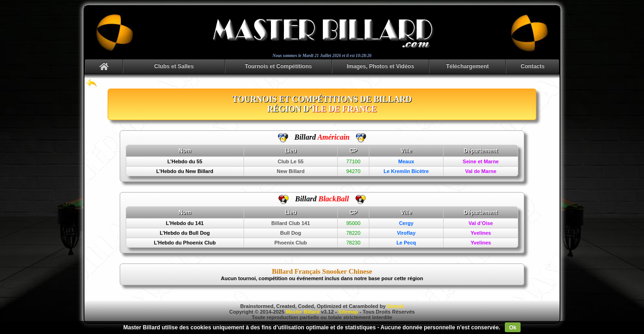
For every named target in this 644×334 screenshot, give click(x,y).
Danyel (395, 306)
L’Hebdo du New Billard (185, 171)
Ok (513, 328)
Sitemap (348, 312)
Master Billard (303, 312)
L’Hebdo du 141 (185, 223)
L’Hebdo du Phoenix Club (185, 243)
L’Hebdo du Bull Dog (185, 233)
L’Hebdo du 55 (185, 161)
